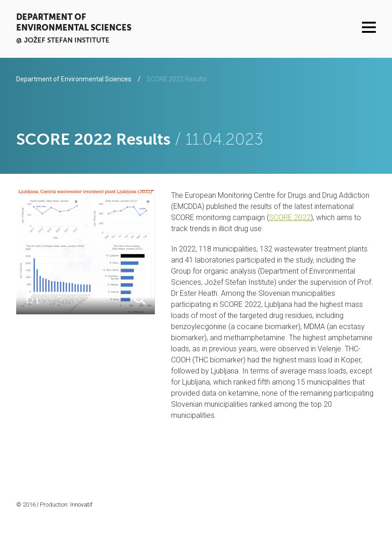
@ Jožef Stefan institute (63, 40)
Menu (369, 27)
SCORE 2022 (290, 217)
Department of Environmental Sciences (74, 22)
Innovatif (81, 505)
